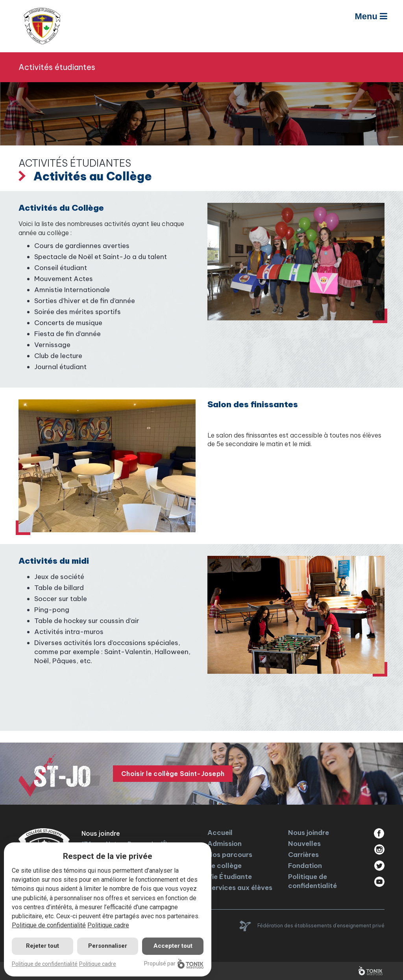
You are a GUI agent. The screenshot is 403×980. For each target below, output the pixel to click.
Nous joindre (309, 833)
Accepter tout (173, 946)
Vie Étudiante (230, 877)
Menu (371, 16)
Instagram (379, 849)
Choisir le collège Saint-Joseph (173, 774)
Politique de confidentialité (312, 881)
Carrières (303, 855)
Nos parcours (230, 855)
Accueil (220, 833)
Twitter (379, 866)
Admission (225, 844)
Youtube (379, 882)
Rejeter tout (43, 946)
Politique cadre (108, 925)
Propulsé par (174, 964)
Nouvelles (304, 844)
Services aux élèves (240, 888)
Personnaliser (108, 946)
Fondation (305, 866)
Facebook (379, 833)
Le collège (225, 866)
